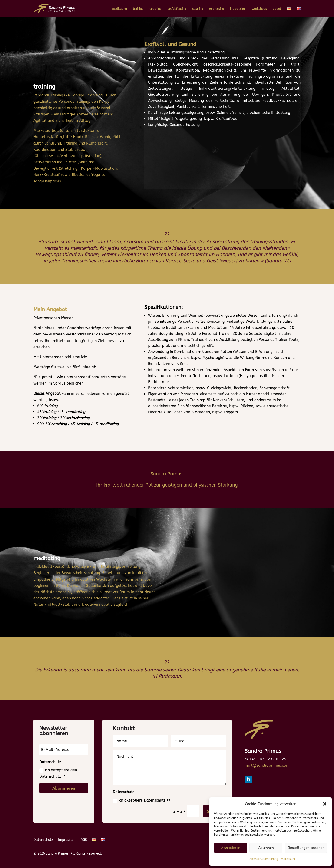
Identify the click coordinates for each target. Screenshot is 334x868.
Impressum (288, 859)
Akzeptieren (231, 848)
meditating (119, 9)
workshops (259, 9)
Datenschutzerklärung (263, 859)
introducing (238, 9)
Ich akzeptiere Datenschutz (142, 800)
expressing (217, 9)
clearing (198, 9)
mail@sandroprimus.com (267, 765)
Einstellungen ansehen (306, 848)
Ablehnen (266, 848)
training (138, 9)
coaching (155, 9)
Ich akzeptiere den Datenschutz (58, 773)
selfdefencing (177, 9)
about (277, 9)
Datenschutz (43, 840)
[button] (325, 804)
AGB (84, 840)
